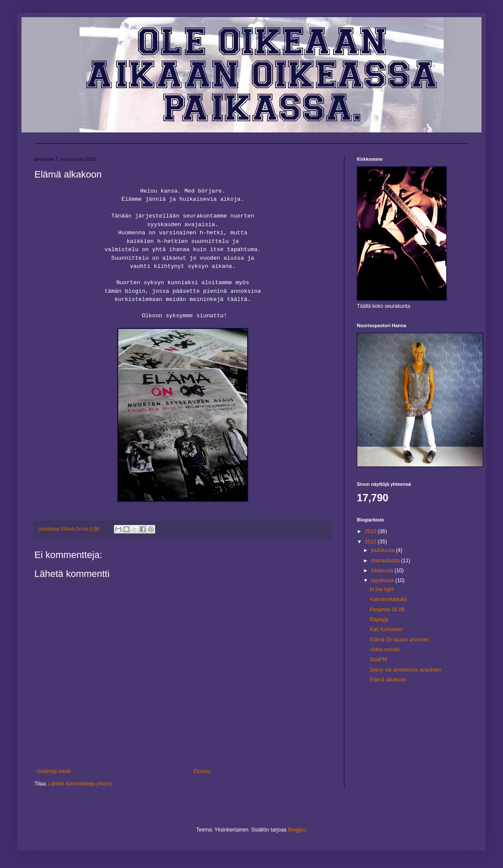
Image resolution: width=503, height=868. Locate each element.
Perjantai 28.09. (388, 610)
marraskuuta (386, 561)
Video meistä (385, 650)
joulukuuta (383, 550)
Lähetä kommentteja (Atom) (80, 784)
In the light (382, 589)
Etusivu (202, 771)
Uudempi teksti (54, 771)
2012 (371, 542)
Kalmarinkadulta (388, 599)
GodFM (378, 659)
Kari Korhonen (386, 629)
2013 (371, 531)
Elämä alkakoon (388, 680)
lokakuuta (383, 570)
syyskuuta (383, 580)
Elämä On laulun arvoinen (399, 640)
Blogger (297, 830)
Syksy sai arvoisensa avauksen (406, 670)
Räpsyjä (379, 620)
